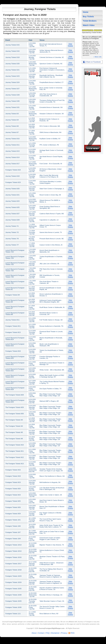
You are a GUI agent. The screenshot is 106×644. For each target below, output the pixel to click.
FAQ (48, 633)
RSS (73, 633)
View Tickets (70, 45)
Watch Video (89, 25)
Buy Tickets (88, 17)
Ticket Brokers (90, 21)
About (34, 633)
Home (86, 12)
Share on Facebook (93, 62)
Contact (41, 633)
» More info (97, 57)
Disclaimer (55, 633)
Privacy (64, 633)
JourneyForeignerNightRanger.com (14, 622)
